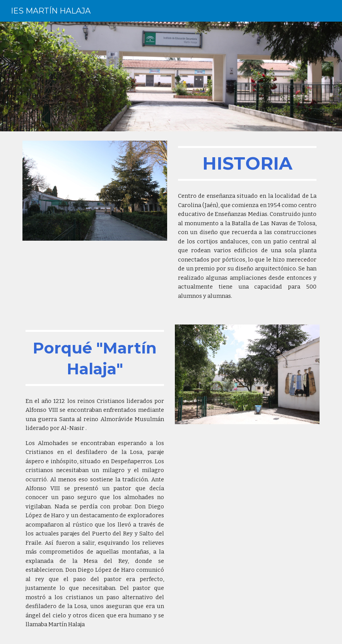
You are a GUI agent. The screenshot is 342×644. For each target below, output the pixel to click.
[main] (247, 163)
